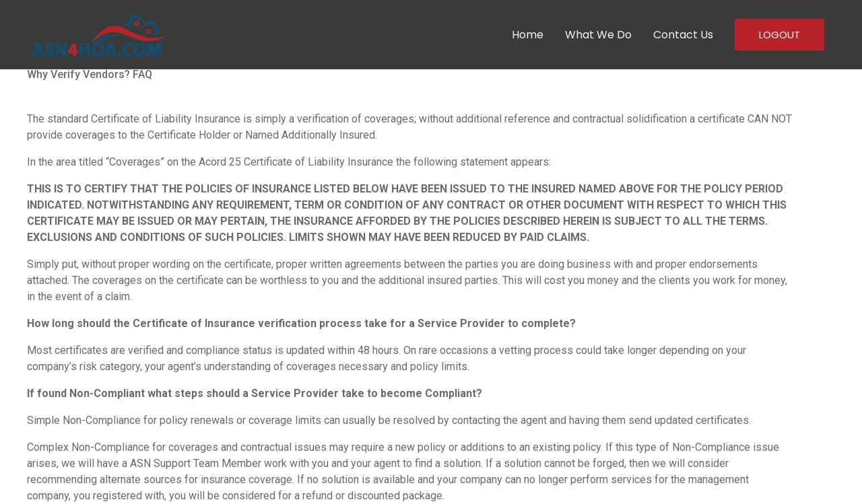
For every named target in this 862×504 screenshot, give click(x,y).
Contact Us (683, 35)
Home (528, 35)
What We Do (598, 35)
